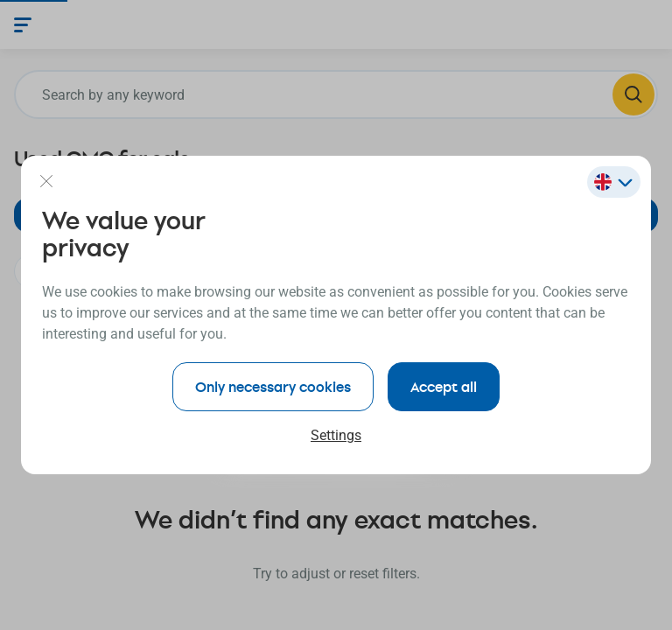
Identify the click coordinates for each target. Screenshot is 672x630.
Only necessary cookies (273, 386)
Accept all (444, 386)
